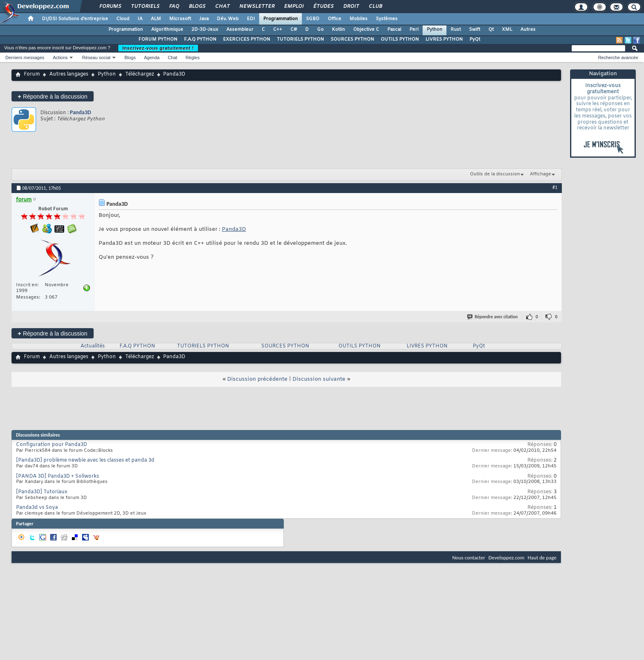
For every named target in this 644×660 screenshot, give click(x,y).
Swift (475, 30)
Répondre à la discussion (53, 96)
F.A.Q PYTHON (200, 39)
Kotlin (338, 30)
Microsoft (180, 19)
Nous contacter (469, 558)
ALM (156, 19)
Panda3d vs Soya (37, 508)
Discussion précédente (257, 379)
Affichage (540, 174)
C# (294, 30)
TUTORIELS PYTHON (300, 39)
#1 (555, 187)
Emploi (293, 7)
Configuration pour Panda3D (52, 445)
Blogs (197, 7)
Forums (110, 7)
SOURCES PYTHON (352, 39)
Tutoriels (145, 7)
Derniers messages (25, 57)
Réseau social (96, 57)
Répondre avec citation (493, 317)
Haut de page (542, 558)
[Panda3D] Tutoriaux (42, 492)
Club (375, 7)
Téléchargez (140, 74)
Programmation (281, 19)
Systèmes (387, 19)
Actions (60, 57)
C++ (278, 30)
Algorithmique (167, 30)
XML (507, 30)
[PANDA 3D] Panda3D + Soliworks (57, 476)
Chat (222, 7)
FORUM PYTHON (158, 39)
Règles (193, 57)
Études (323, 7)
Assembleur (240, 30)
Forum (32, 74)
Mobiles (359, 19)
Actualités (93, 346)
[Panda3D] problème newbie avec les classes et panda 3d (85, 460)
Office (335, 19)
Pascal (394, 30)
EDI (251, 19)
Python (435, 30)
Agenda (152, 57)
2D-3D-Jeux (205, 30)
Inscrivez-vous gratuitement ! (158, 48)
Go (320, 30)
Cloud (123, 19)
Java (204, 19)
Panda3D (80, 112)
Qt (491, 30)
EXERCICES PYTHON (247, 39)
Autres (528, 30)
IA (140, 19)
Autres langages (69, 74)
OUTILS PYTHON (400, 39)
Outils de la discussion (495, 174)
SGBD (313, 19)
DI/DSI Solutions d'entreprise (75, 19)
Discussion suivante (319, 379)
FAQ (174, 7)
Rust (456, 30)
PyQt (475, 39)
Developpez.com (506, 558)
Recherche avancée (618, 57)
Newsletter (256, 7)
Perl (414, 30)
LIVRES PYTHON (444, 39)
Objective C (366, 30)
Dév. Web (228, 19)
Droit (351, 7)
